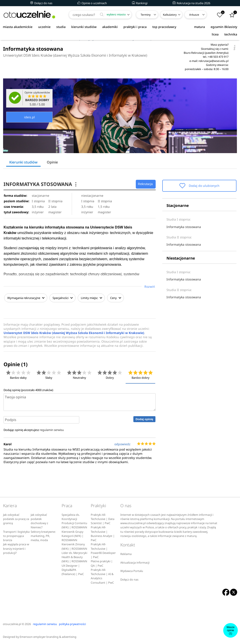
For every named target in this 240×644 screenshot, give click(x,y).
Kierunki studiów (23, 162)
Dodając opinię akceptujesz (34, 429)
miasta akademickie (18, 27)
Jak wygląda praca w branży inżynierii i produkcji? (16, 548)
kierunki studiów (84, 27)
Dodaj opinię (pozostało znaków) (28, 389)
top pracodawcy (164, 27)
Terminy (146, 15)
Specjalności (62, 298)
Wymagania (25, 298)
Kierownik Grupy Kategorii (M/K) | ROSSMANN (73, 535)
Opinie (52, 162)
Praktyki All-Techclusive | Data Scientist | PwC (103, 518)
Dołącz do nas (41, 3)
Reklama (126, 553)
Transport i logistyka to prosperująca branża (16, 535)
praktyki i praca (135, 27)
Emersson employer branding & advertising (48, 636)
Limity (91, 298)
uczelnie (44, 27)
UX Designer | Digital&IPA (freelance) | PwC (73, 569)
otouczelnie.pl (12, 623)
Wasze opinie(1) (231, 630)
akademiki (110, 27)
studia (61, 27)
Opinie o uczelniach (92, 3)
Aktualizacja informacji (135, 562)
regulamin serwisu (52, 429)
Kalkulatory (170, 15)
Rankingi (140, 3)
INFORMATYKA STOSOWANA (42, 184)
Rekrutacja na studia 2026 (191, 3)
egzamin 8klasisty (224, 27)
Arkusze (194, 15)
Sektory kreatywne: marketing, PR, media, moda (43, 535)
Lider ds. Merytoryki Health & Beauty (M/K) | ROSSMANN (74, 557)
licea (215, 34)
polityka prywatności (72, 623)
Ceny (115, 298)
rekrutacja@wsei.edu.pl (214, 61)
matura (199, 27)
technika (231, 34)
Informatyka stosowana (184, 227)
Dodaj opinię (144, 419)
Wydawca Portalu (132, 570)
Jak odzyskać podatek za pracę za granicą (16, 518)
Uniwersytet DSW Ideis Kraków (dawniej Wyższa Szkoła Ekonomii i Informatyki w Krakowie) (75, 55)
